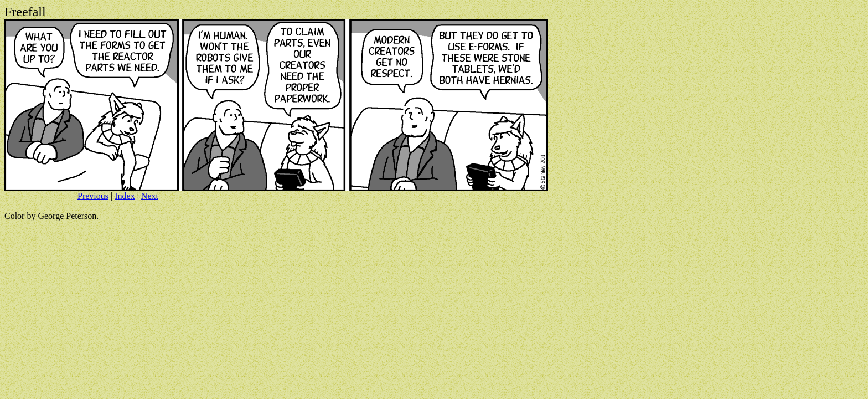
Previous (93, 196)
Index (125, 196)
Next (150, 196)
